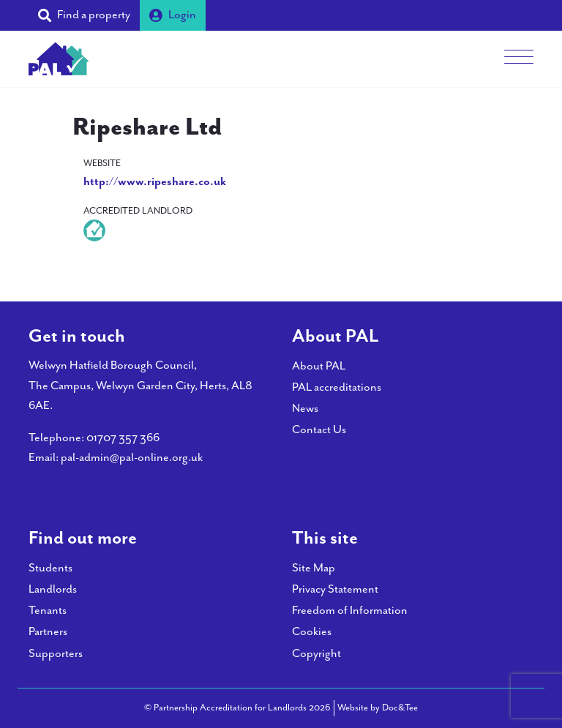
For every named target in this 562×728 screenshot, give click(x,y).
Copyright (316, 654)
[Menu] (519, 59)
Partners (48, 632)
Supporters (56, 654)
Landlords (53, 589)
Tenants (48, 611)
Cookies (312, 632)
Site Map (314, 568)
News (305, 409)
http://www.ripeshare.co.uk (155, 182)
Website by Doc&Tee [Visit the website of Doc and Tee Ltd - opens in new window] (378, 707)
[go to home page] (59, 57)
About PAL (319, 366)
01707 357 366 (123, 438)
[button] (84, 15)
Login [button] (173, 15)
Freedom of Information (350, 611)
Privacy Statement (335, 589)
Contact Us (319, 430)
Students (50, 568)
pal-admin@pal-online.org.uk (132, 458)
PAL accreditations (337, 387)
